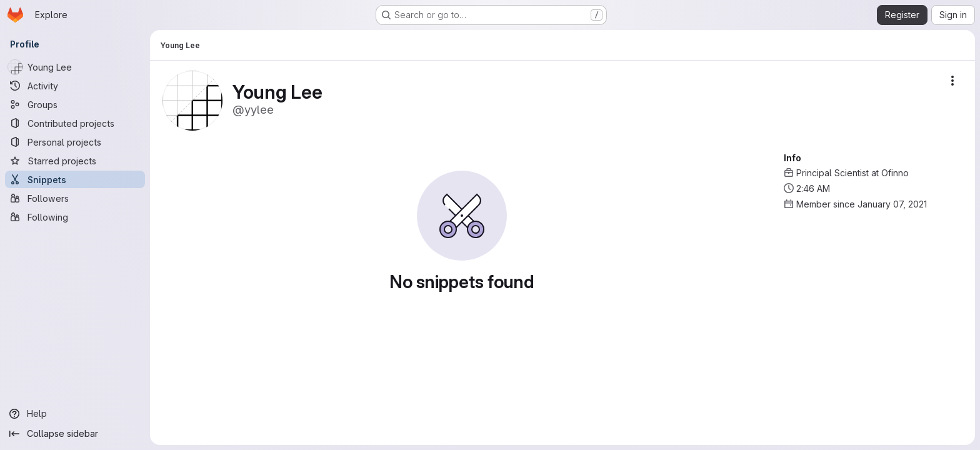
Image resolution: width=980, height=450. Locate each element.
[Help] (75, 414)
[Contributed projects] (75, 123)
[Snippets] (75, 179)
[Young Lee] (75, 67)
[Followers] (75, 198)
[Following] (75, 217)
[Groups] (75, 104)
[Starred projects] (75, 161)
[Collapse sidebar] (75, 434)
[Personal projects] (75, 142)
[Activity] (75, 86)
